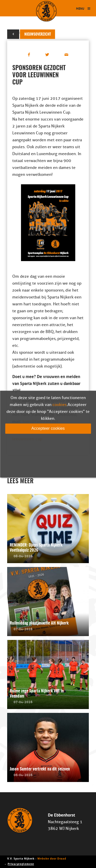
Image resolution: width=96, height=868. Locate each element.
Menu (83, 8)
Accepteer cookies (48, 428)
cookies (60, 405)
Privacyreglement (21, 864)
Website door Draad (52, 858)
